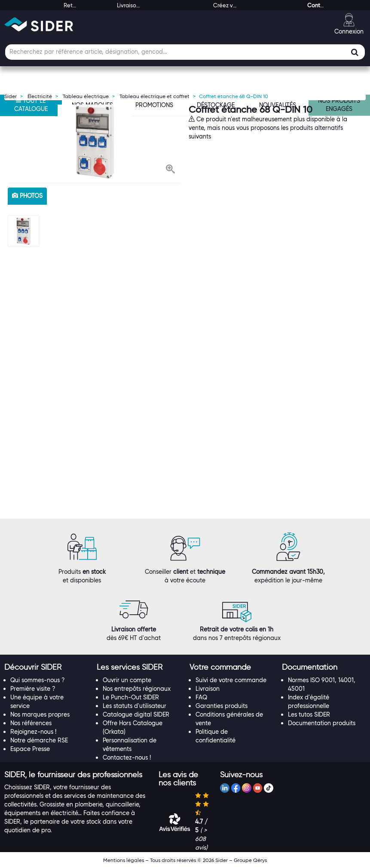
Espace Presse (30, 749)
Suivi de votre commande (231, 680)
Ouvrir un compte (127, 680)
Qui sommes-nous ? (38, 680)
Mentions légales (124, 860)
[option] (95, 142)
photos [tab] (27, 196)
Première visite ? (33, 689)
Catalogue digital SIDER (136, 714)
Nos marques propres (40, 714)
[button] (170, 170)
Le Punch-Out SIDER (131, 697)
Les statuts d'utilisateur (135, 706)
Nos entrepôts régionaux (137, 689)
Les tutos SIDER (309, 714)
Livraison (208, 689)
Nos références (31, 723)
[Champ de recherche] (185, 52)
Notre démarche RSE (39, 740)
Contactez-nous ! (127, 757)
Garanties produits (222, 706)
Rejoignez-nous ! (33, 732)
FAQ (201, 697)
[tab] (46, 668)
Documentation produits (322, 723)
